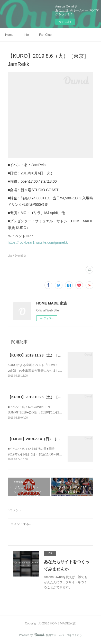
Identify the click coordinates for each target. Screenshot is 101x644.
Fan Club (45, 35)
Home (9, 35)
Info (26, 35)
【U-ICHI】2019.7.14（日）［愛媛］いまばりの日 (48, 439)
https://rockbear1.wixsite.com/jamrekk (38, 242)
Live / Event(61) (17, 256)
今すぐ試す (65, 22)
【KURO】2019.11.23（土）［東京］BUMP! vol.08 (50, 355)
